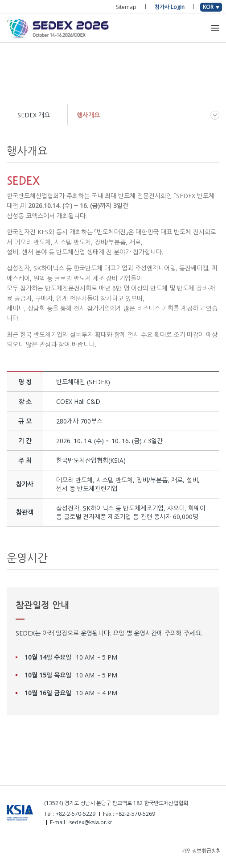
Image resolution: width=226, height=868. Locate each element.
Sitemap (126, 7)
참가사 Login (170, 7)
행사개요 (88, 115)
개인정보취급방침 (201, 851)
